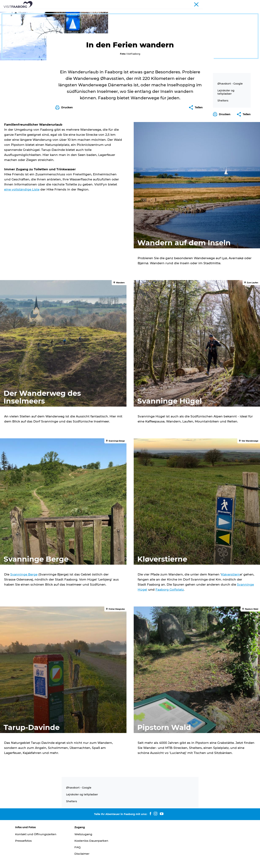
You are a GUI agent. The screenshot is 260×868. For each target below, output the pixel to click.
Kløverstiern (148, 603)
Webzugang (85, 819)
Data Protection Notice (66, 861)
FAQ (79, 832)
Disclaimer (84, 838)
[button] (223, 200)
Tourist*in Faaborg (202, 3)
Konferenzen (222, 3)
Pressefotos (27, 825)
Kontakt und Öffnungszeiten (40, 819)
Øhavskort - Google (230, 169)
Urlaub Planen (186, 12)
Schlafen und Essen (60, 12)
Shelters (223, 186)
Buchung (207, 12)
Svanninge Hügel (203, 613)
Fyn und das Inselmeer (244, 3)
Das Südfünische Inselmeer (131, 12)
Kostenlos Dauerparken (94, 825)
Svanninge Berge (42, 598)
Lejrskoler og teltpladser (226, 177)
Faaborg (9, 23)
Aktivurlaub (163, 12)
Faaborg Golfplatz (152, 618)
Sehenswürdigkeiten (93, 12)
